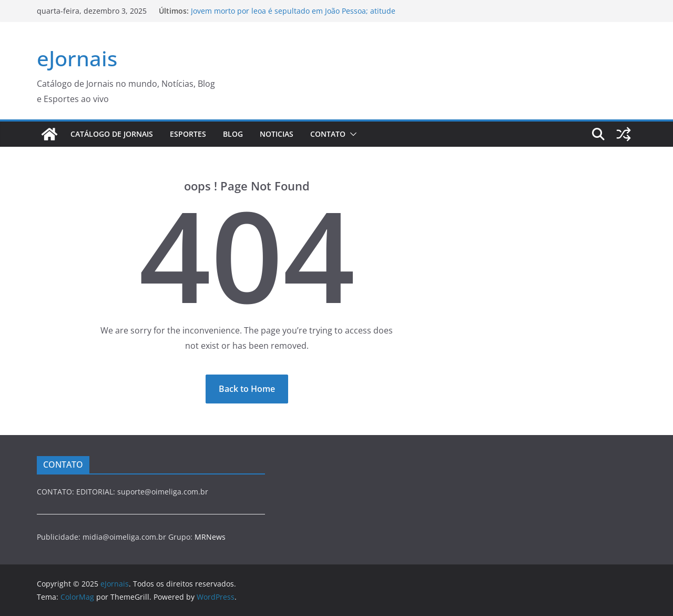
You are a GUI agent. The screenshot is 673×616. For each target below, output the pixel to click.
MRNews (210, 537)
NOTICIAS (277, 134)
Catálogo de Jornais (112, 134)
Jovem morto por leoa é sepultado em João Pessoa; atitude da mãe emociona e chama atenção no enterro (293, 16)
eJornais (77, 58)
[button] (351, 134)
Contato (328, 134)
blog (233, 134)
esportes (188, 134)
